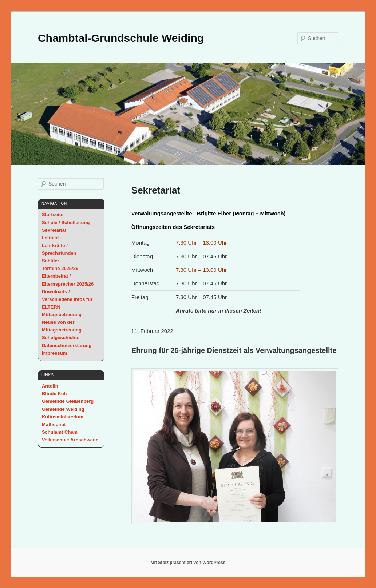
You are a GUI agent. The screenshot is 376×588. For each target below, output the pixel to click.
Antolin (50, 386)
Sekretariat (54, 230)
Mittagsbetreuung (62, 315)
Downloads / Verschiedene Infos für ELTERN (67, 299)
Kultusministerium (63, 417)
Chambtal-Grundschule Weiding (121, 38)
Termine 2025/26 (60, 268)
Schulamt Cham (60, 432)
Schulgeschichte (61, 337)
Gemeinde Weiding (63, 409)
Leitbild (50, 238)
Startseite (53, 214)
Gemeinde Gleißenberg (68, 401)
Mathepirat (54, 424)
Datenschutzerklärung (67, 345)
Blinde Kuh (54, 394)
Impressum (54, 353)
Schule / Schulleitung (66, 223)
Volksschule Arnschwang (70, 440)
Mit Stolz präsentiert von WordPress (188, 563)
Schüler (51, 261)
